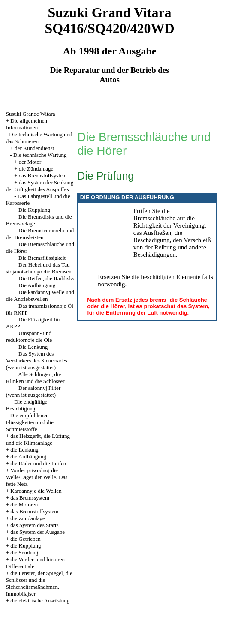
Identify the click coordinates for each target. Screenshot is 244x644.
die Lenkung (24, 450)
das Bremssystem (30, 498)
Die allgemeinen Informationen (27, 124)
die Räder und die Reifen (38, 463)
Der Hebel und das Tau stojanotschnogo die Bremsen (39, 268)
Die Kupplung (34, 210)
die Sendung (24, 553)
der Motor (30, 162)
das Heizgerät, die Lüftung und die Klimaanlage (38, 439)
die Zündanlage (36, 169)
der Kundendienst (34, 148)
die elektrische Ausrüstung (40, 601)
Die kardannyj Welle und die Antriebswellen (40, 295)
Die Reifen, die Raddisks (46, 278)
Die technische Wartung (40, 155)
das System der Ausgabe (38, 532)
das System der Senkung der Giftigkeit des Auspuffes (40, 186)
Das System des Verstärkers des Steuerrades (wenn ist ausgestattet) (37, 361)
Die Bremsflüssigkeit (42, 258)
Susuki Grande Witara (31, 114)
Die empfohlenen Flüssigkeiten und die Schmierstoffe (30, 422)
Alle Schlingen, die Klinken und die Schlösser (35, 378)
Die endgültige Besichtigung (27, 405)
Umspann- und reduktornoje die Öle (29, 337)
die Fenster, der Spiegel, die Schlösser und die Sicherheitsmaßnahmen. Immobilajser (39, 583)
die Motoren (24, 505)
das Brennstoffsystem (43, 175)
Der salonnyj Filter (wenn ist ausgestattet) (33, 391)
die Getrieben (25, 539)
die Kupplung (26, 546)
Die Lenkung (33, 347)
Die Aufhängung (37, 285)
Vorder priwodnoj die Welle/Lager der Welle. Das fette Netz (37, 477)
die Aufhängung (28, 457)
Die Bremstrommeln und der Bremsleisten (40, 234)
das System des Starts (34, 525)
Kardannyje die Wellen (36, 491)
